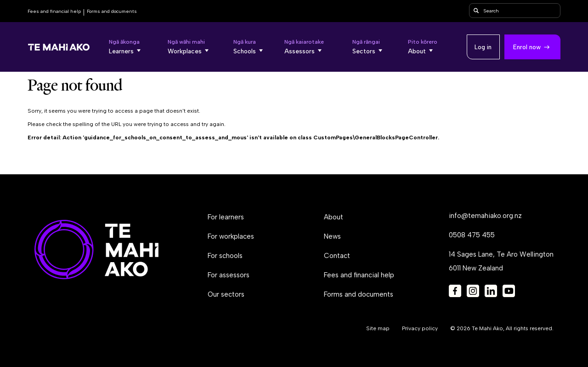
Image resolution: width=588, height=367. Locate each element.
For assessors (229, 275)
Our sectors (226, 294)
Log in (483, 47)
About (334, 217)
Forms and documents (112, 11)
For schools (225, 256)
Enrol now (527, 47)
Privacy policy (420, 328)
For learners (226, 217)
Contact (337, 256)
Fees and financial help (54, 11)
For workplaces (231, 236)
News (332, 236)
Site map (378, 328)
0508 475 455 (472, 235)
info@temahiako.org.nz (485, 216)
